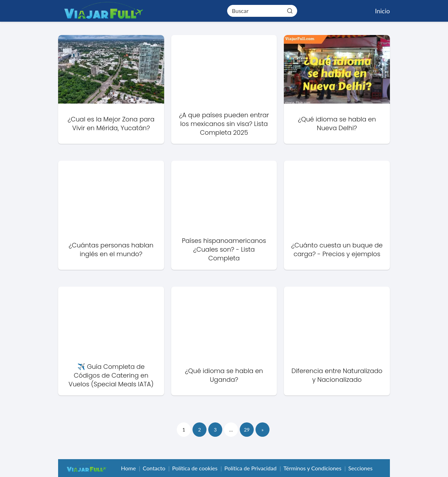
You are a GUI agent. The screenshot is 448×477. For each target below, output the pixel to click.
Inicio (383, 11)
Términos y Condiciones (313, 468)
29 (247, 430)
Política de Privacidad (250, 468)
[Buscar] (289, 10)
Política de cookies (195, 468)
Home (128, 468)
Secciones (360, 468)
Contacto (154, 468)
